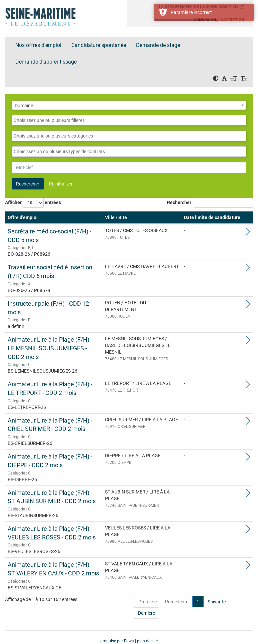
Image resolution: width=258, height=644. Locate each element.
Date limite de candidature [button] (212, 217)
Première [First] (147, 602)
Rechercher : (180, 202)
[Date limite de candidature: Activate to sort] (212, 218)
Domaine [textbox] (24, 106)
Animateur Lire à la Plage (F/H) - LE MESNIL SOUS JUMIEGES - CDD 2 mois (50, 348)
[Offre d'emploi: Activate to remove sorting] (54, 218)
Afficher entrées (33, 203)
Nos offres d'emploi (38, 45)
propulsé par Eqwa (118, 641)
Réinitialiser (61, 184)
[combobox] (129, 105)
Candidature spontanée (99, 45)
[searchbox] (129, 120)
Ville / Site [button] (116, 217)
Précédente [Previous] (177, 602)
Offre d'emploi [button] (23, 217)
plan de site (147, 641)
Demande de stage (158, 45)
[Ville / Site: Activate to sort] (142, 218)
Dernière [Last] (146, 613)
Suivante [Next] (217, 602)
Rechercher (28, 184)
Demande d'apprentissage (46, 62)
